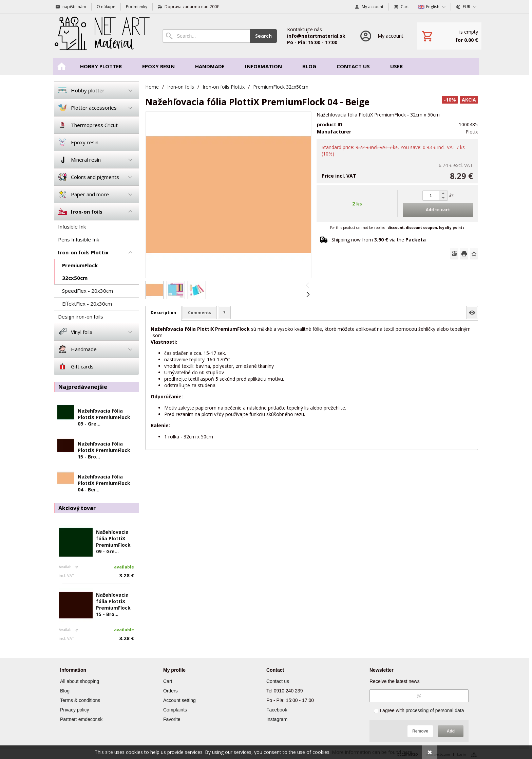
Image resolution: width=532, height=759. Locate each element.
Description (163, 313)
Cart (168, 681)
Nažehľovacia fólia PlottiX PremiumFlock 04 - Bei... (104, 483)
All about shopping (80, 681)
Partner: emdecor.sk (81, 719)
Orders (170, 691)
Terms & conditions (80, 700)
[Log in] (381, 36)
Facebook (277, 710)
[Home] (101, 36)
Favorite (172, 719)
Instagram (277, 719)
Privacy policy (75, 710)
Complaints (175, 710)
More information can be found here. (373, 752)
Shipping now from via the (379, 240)
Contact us (278, 681)
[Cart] (449, 36)
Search (263, 36)
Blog (65, 691)
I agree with (419, 710)
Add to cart (438, 210)
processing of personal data (435, 710)
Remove (420, 731)
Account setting (179, 700)
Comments (200, 313)
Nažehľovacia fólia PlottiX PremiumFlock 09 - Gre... (104, 417)
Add (451, 731)
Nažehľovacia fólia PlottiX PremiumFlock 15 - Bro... (104, 450)
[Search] (206, 36)
